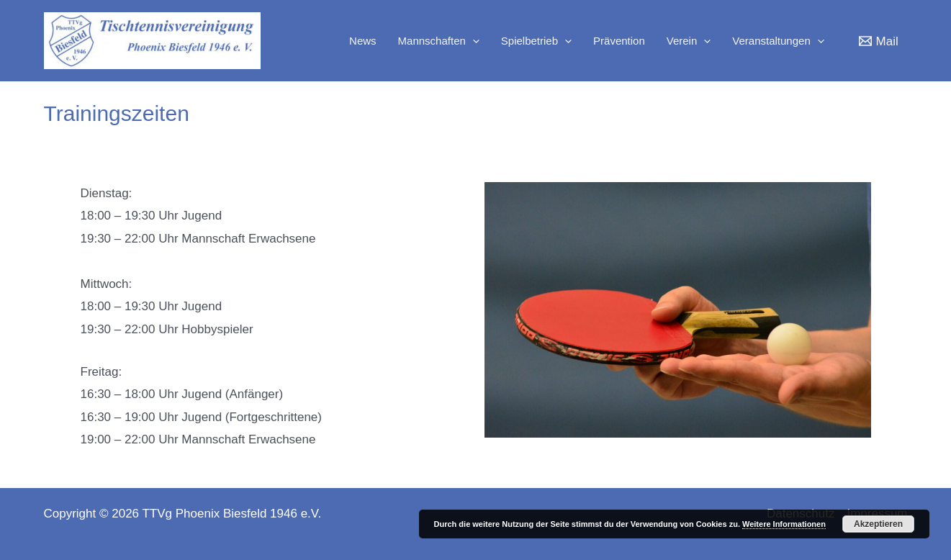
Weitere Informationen (784, 524)
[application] (473, 41)
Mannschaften (439, 41)
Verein (689, 41)
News (363, 41)
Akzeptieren (878, 524)
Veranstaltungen (778, 41)
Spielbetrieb (536, 41)
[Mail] (879, 41)
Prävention (619, 41)
